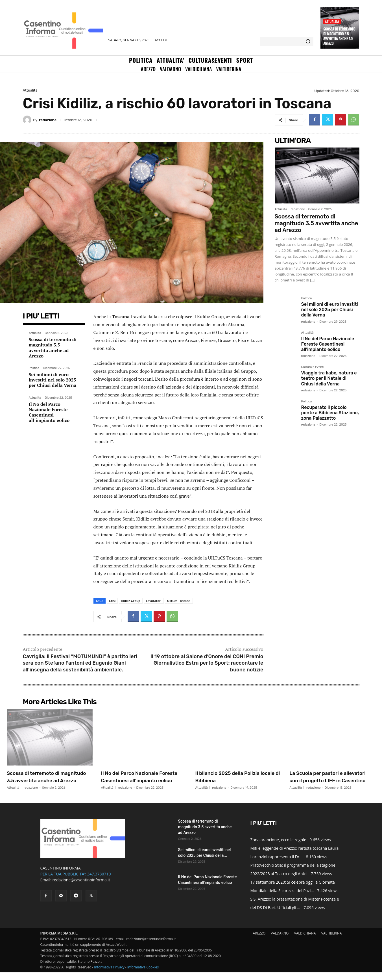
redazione (48, 120)
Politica (34, 368)
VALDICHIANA (305, 941)
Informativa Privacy (109, 975)
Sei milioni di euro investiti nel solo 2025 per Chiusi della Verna (53, 380)
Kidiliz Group (131, 601)
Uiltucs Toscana (179, 601)
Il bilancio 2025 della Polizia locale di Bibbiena (236, 776)
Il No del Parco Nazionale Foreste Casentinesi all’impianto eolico (49, 412)
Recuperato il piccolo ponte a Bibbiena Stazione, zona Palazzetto (330, 413)
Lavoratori (154, 601)
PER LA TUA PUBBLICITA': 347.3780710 (76, 882)
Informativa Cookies (143, 975)
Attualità (332, 21)
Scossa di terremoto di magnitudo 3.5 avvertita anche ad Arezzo (339, 36)
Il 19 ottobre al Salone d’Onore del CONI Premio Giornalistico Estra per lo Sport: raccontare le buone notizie (207, 663)
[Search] (308, 42)
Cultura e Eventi (313, 367)
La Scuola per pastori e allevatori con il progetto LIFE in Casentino (326, 780)
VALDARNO (280, 941)
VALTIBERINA (332, 941)
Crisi (112, 601)
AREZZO (259, 941)
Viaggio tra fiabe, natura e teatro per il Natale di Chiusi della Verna (329, 378)
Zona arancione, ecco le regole (278, 847)
